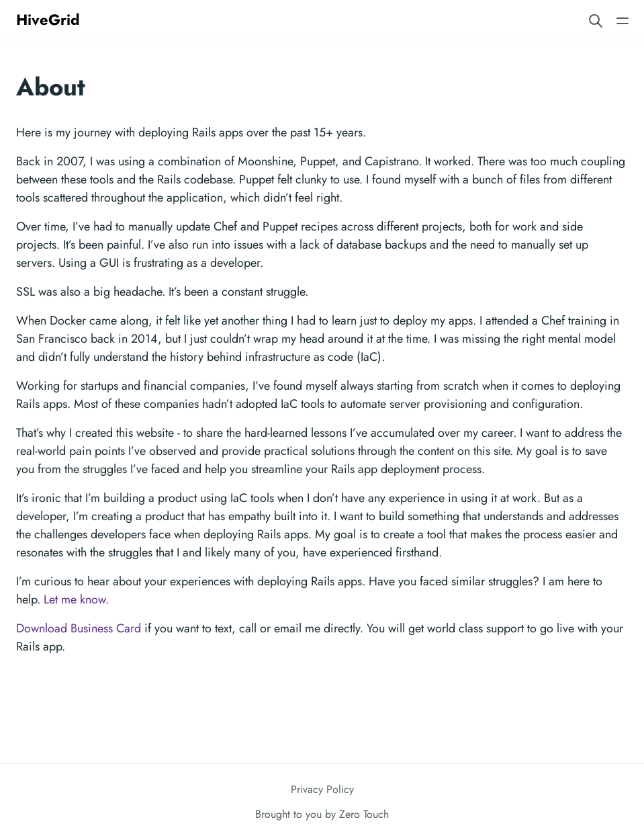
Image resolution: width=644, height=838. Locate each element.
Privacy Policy (322, 789)
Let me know (75, 599)
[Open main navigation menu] (623, 20)
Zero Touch (364, 814)
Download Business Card (79, 628)
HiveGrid (48, 19)
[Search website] (596, 20)
